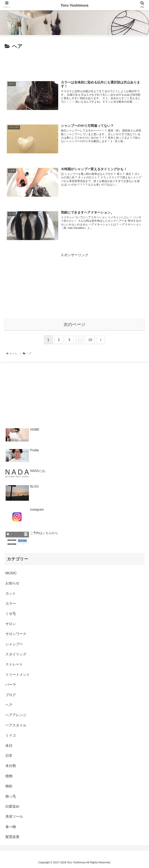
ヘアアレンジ (16, 715)
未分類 (11, 766)
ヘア (9, 705)
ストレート (14, 664)
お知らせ (12, 583)
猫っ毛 (11, 796)
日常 (9, 756)
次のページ (75, 324)
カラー (11, 604)
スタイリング (16, 654)
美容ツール (14, 816)
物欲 (9, 786)
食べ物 (11, 827)
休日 (9, 745)
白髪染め (12, 806)
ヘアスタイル (16, 725)
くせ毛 (11, 614)
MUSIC (11, 573)
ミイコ (11, 735)
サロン (11, 624)
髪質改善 (12, 837)
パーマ (11, 685)
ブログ (11, 695)
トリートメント (18, 675)
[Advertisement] (74, 63)
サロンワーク (16, 634)
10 (90, 340)
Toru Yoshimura (75, 5)
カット (11, 593)
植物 (9, 776)
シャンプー (14, 644)
